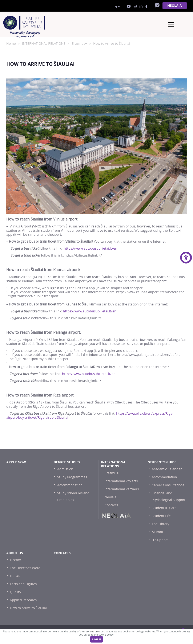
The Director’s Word (25, 568)
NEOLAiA (175, 6)
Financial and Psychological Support (169, 497)
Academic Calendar (167, 469)
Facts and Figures (23, 584)
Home (11, 44)
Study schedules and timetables (73, 497)
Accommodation (70, 485)
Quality (15, 592)
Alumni (157, 532)
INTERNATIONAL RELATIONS (44, 44)
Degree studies (67, 462)
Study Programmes (72, 477)
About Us (15, 553)
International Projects (121, 481)
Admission (65, 469)
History (15, 560)
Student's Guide (162, 462)
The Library (160, 524)
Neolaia (110, 497)
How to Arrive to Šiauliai (28, 608)
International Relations (114, 464)
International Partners (122, 489)
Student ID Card (164, 508)
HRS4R (15, 576)
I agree (96, 639)
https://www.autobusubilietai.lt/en (91, 248)
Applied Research (23, 600)
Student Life (161, 516)
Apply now (16, 462)
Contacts (111, 505)
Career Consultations (168, 485)
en (115, 7)
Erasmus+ (79, 44)
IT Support (160, 540)
